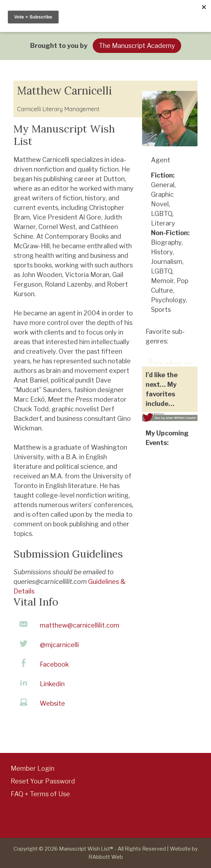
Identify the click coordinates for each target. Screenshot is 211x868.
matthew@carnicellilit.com (80, 625)
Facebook (54, 664)
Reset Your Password (43, 781)
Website (52, 703)
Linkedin (52, 684)
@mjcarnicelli (59, 645)
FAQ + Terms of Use (40, 794)
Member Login (33, 768)
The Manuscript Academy (137, 46)
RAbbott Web (106, 857)
